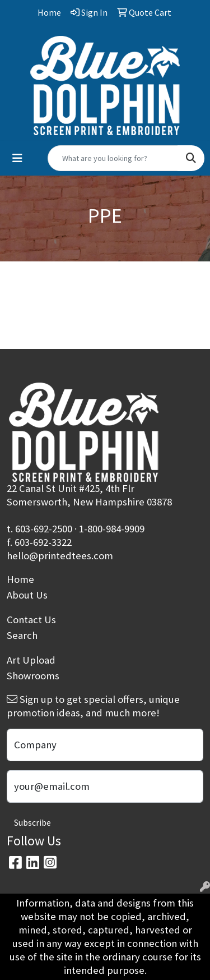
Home (20, 579)
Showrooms (33, 676)
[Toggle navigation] (17, 158)
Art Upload (31, 660)
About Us (27, 595)
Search (22, 635)
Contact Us (31, 620)
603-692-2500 (44, 529)
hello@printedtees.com (60, 556)
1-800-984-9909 (112, 529)
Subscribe (32, 822)
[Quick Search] (113, 158)
